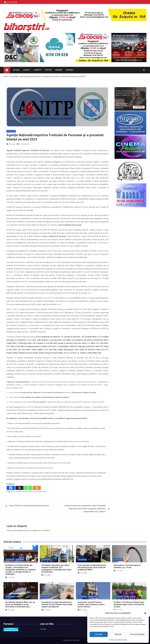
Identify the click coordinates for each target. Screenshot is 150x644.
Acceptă (99, 634)
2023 (13, 492)
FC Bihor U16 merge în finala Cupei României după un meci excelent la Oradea (129, 604)
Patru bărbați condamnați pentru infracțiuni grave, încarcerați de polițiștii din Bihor (92, 567)
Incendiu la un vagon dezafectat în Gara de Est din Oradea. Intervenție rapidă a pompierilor (57, 604)
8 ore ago (46, 610)
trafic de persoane (40, 492)
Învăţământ (20, 560)
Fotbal (127, 597)
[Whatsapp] (28, 488)
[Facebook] (11, 488)
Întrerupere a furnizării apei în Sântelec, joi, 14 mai (127, 566)
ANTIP (25, 492)
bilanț (30, 492)
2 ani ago (11, 144)
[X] (19, 488)
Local (26, 70)
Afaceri (59, 70)
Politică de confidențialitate (118, 640)
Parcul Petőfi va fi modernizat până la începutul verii (29, 506)
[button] (145, 613)
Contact (70, 70)
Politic (48, 70)
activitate (19, 492)
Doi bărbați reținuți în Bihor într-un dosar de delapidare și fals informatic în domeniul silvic (20, 604)
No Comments (24, 144)
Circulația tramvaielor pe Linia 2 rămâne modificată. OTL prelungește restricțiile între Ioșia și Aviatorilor (56, 569)
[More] (37, 488)
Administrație (93, 597)
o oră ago (10, 577)
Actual (16, 70)
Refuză (118, 634)
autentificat (21, 530)
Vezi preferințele (137, 634)
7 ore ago (82, 573)
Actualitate (11, 131)
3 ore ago (46, 575)
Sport (37, 70)
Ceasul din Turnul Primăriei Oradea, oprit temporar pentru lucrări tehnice (91, 604)
